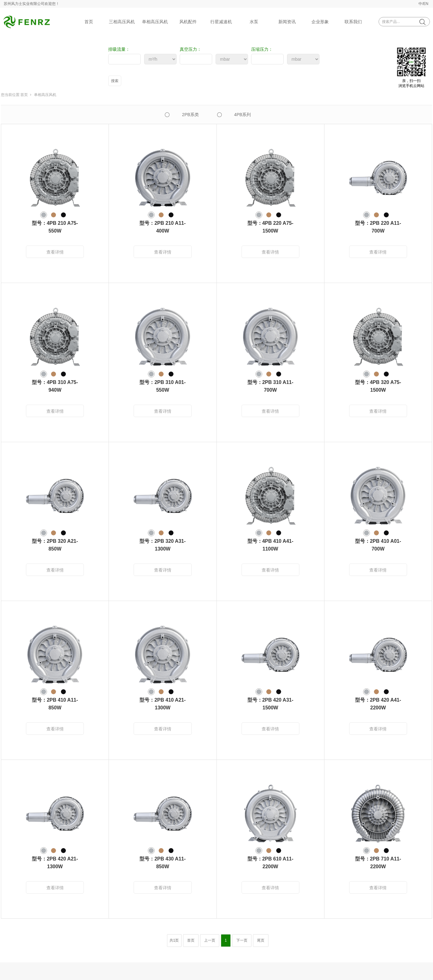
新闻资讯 (287, 22)
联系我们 (353, 22)
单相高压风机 (155, 22)
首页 (89, 22)
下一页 (242, 940)
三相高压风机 (122, 22)
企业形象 (320, 22)
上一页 (210, 940)
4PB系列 (242, 115)
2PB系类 (191, 115)
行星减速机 (221, 22)
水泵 (254, 22)
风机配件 (188, 22)
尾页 (261, 940)
